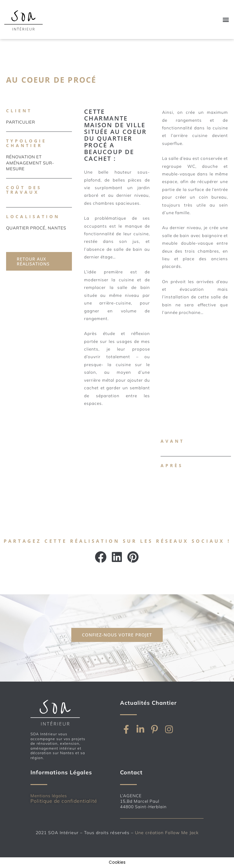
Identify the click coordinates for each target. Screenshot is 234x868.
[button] (226, 19)
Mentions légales (49, 796)
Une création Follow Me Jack (167, 833)
